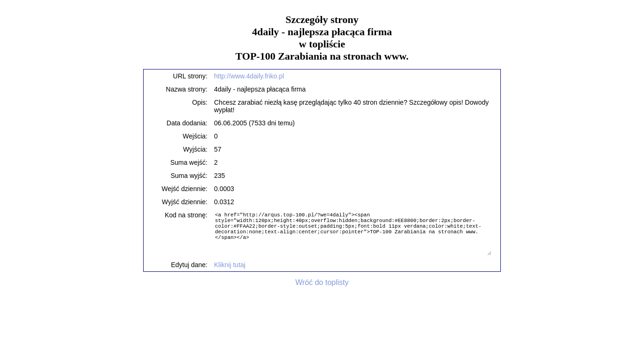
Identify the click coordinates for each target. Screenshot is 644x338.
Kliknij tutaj (230, 265)
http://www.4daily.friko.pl (249, 76)
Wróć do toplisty (322, 282)
